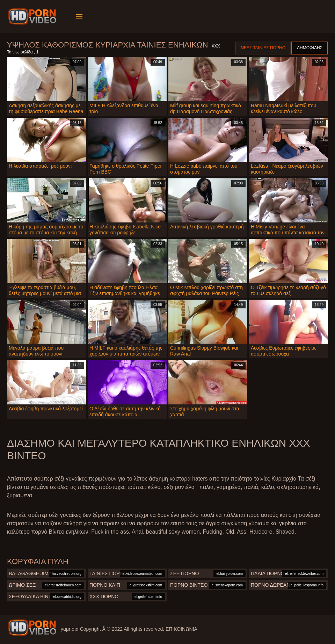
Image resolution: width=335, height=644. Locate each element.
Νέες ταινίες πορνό (263, 48)
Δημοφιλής (310, 48)
